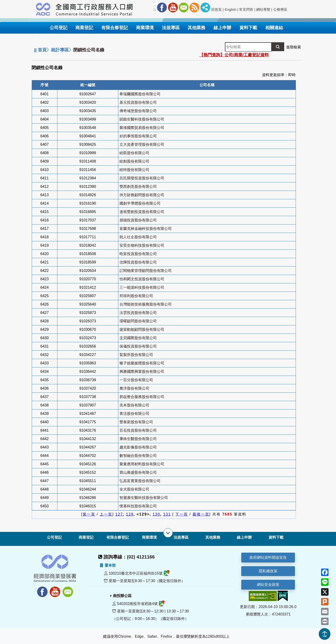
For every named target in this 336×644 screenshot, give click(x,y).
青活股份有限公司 (134, 414)
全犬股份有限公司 (134, 489)
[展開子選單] (168, 533)
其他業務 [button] (196, 28)
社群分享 (205, 7)
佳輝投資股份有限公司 (138, 262)
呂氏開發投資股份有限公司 (142, 178)
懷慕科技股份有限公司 (138, 506)
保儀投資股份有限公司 (138, 346)
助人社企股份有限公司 (138, 237)
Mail (184, 7)
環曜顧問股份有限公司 (138, 321)
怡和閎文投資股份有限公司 (142, 279)
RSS (194, 7)
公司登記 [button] (59, 28)
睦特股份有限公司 (134, 170)
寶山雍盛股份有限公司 (138, 472)
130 (156, 514)
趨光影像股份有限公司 (138, 447)
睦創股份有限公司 (134, 161)
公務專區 (280, 9)
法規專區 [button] (171, 28)
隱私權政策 (268, 571)
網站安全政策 (268, 585)
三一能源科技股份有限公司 (142, 287)
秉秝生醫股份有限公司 (138, 439)
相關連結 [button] (274, 28)
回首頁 (216, 9)
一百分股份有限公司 (136, 380)
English (231, 9)
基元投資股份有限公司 (138, 102)
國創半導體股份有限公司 (140, 203)
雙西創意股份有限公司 (138, 187)
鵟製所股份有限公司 (136, 355)
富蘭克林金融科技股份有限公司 (146, 229)
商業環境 (149, 537)
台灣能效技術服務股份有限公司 (146, 304)
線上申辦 (244, 537)
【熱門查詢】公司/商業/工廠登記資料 (234, 55)
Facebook (162, 7)
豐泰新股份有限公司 (136, 422)
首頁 (42, 50)
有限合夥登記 (118, 537)
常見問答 (246, 9)
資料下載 (276, 537)
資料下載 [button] (248, 28)
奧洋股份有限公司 (134, 388)
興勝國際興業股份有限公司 (142, 372)
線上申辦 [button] (222, 28)
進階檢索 (294, 47)
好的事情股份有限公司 (138, 136)
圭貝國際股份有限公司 (138, 338)
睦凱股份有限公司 (134, 153)
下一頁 (182, 514)
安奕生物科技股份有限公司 (142, 245)
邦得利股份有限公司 (136, 296)
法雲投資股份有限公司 (138, 313)
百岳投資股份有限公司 (138, 430)
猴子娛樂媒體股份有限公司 (142, 363)
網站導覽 (263, 9)
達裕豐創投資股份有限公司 (142, 212)
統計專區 (60, 50)
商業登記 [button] (84, 28)
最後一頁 (201, 514)
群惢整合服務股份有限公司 (142, 397)
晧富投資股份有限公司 (138, 254)
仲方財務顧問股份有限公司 (142, 195)
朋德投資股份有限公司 (138, 220)
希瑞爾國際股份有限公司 (140, 94)
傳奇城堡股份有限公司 (138, 111)
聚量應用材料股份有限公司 (142, 464)
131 (167, 514)
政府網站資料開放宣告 (268, 557)
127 (119, 514)
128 (130, 514)
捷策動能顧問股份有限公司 (142, 329)
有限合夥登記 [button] (115, 28)
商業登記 (86, 537)
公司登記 (54, 537)
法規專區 (181, 537)
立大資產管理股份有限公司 (142, 144)
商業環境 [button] (145, 28)
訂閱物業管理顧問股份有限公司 (146, 271)
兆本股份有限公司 (134, 405)
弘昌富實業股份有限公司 (140, 481)
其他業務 (213, 537)
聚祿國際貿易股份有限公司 (142, 128)
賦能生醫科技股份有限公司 (142, 119)
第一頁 (89, 514)
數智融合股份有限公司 (138, 456)
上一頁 (106, 514)
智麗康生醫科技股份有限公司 (144, 498)
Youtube (173, 7)
